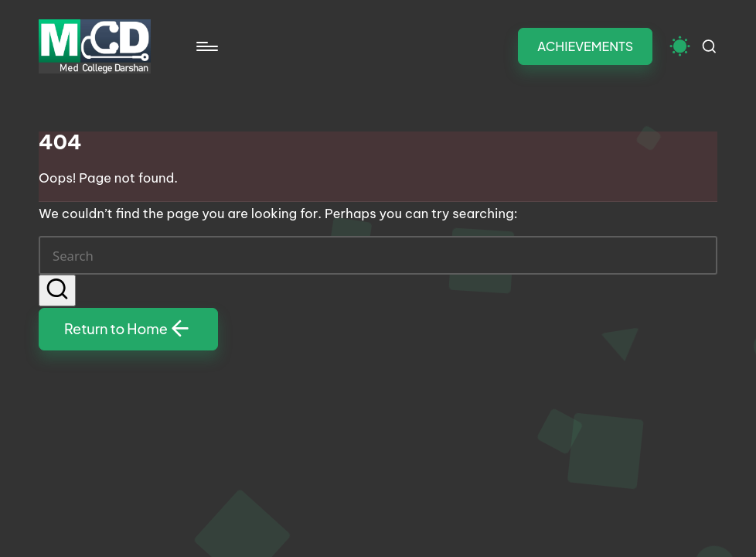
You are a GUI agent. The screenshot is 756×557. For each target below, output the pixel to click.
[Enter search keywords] (378, 255)
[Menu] (206, 46)
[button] (585, 46)
